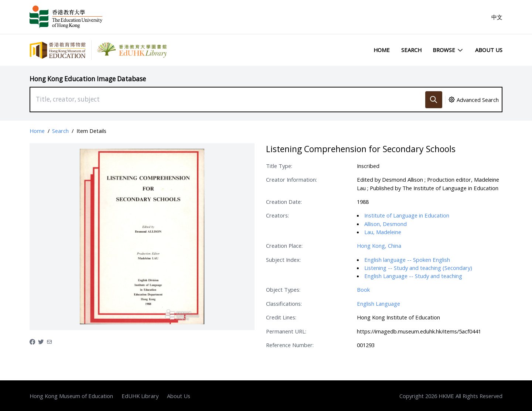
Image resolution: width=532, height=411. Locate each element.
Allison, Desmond (386, 224)
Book (363, 290)
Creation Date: (284, 202)
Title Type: (279, 166)
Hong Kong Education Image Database (88, 79)
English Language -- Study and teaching (413, 276)
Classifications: (284, 304)
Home (382, 50)
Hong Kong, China (379, 246)
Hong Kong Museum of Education (71, 396)
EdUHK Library (140, 396)
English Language (378, 304)
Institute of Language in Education (407, 215)
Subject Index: (283, 260)
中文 (497, 17)
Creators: (277, 215)
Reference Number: (290, 345)
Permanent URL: (286, 331)
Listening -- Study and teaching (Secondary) (418, 268)
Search (411, 50)
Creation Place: (284, 246)
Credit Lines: (281, 317)
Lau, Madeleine (383, 232)
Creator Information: (291, 179)
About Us (489, 50)
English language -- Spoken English (407, 260)
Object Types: (283, 290)
